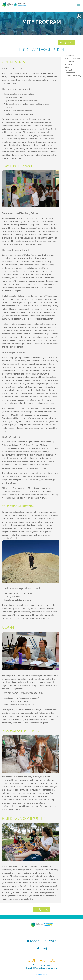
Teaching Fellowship (73, 58)
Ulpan (67, 67)
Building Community (73, 76)
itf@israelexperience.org (45, 968)
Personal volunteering (70, 71)
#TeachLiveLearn (42, 941)
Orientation (69, 55)
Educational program (70, 63)
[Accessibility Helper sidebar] (80, 16)
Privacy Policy (42, 975)
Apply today (66, 42)
